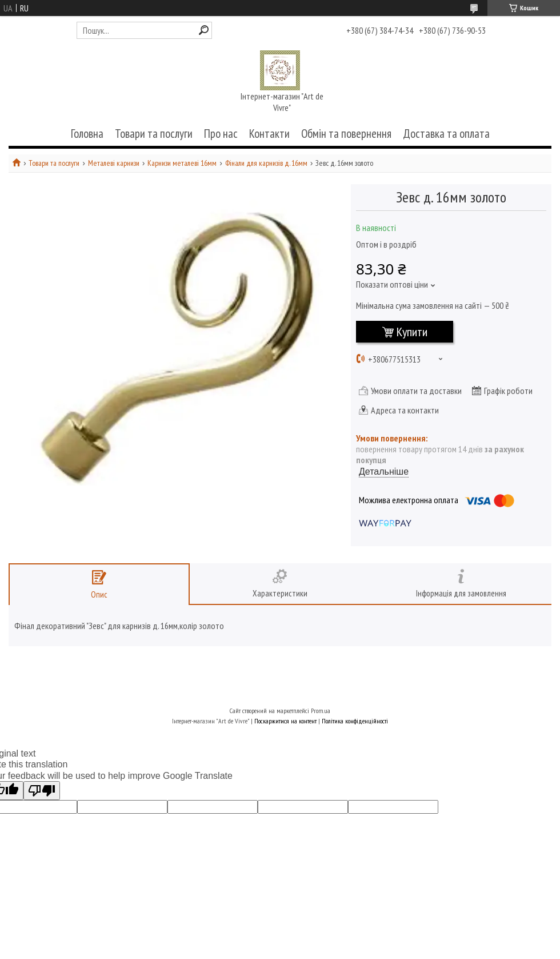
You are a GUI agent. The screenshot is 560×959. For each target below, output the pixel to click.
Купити (412, 332)
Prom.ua (321, 711)
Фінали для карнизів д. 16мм (266, 163)
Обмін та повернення (346, 134)
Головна (87, 134)
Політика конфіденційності (355, 721)
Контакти (269, 134)
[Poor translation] (42, 791)
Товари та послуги (154, 134)
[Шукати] (204, 30)
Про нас (221, 134)
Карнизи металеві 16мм (182, 163)
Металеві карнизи (114, 163)
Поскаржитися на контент (285, 721)
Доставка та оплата (446, 134)
